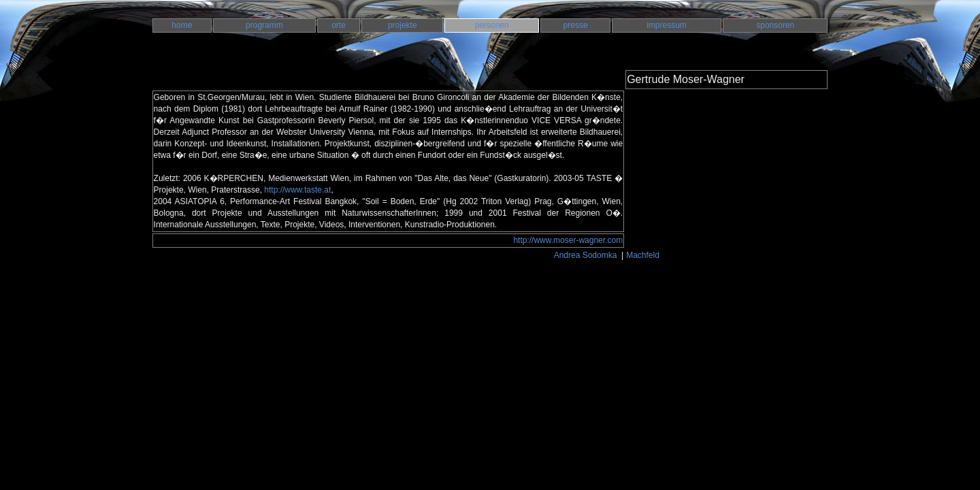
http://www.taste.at (297, 190)
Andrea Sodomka (587, 255)
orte (339, 25)
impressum (667, 25)
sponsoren (775, 25)
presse (576, 25)
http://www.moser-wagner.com (568, 240)
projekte (403, 25)
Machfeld (644, 255)
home (182, 25)
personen (492, 25)
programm (264, 25)
